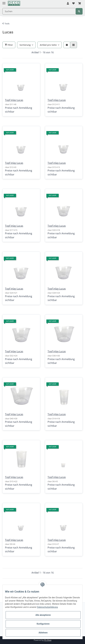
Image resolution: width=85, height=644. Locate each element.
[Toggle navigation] (4, 2)
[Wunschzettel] (73, 3)
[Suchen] (39, 11)
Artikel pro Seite (48, 45)
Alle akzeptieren (43, 615)
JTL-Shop (48, 640)
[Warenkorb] (80, 3)
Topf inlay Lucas (14, 100)
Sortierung (25, 45)
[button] (68, 3)
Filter (9, 45)
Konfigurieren (43, 624)
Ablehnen (43, 633)
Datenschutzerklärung (47, 607)
